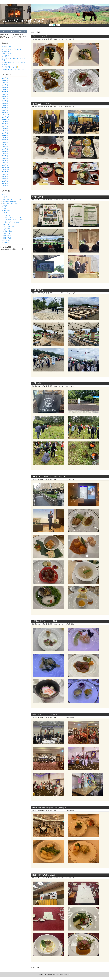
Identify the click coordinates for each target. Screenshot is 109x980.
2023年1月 (5, 165)
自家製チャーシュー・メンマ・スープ (14, 62)
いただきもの (71, 200)
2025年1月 (5, 112)
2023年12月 (6, 140)
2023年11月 (6, 142)
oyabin (56, 39)
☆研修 (4, 208)
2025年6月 (5, 101)
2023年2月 (5, 163)
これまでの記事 (5, 249)
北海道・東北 (7, 231)
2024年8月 (5, 124)
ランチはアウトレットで (10, 67)
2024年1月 (5, 138)
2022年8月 (5, 176)
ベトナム (6, 224)
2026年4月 (5, 78)
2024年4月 (5, 131)
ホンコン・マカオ (8, 227)
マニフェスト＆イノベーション (12, 199)
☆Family (5, 195)
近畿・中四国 (7, 236)
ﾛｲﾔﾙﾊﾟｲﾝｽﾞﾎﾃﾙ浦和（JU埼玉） (46, 875)
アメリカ (6, 213)
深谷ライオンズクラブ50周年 (45, 714)
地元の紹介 (71, 624)
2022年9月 (5, 174)
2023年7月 (5, 151)
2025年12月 (6, 87)
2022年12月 (6, 167)
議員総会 (5, 65)
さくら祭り (6, 56)
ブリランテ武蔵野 (40, 36)
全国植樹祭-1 (38, 383)
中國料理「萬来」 (8, 47)
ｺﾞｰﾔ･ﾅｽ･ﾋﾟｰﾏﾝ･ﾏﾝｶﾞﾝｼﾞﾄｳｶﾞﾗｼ (12, 49)
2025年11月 (6, 90)
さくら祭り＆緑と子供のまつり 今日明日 (14, 59)
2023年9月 (5, 147)
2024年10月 (6, 119)
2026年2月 (5, 83)
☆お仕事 (5, 197)
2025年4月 (5, 106)
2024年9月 (5, 122)
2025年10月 (6, 92)
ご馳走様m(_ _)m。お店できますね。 (13, 69)
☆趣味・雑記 (71, 39)
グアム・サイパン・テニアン (12, 217)
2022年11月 (6, 170)
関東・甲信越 (7, 238)
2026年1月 (5, 85)
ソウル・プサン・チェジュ (11, 222)
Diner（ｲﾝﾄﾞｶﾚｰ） (8, 54)
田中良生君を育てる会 (42, 104)
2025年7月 (5, 99)
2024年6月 (5, 129)
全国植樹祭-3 (38, 197)
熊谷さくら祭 (6, 51)
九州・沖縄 (6, 229)
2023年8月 (5, 149)
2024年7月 (5, 126)
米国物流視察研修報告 (9, 201)
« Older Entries (35, 968)
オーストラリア (8, 215)
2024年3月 (5, 133)
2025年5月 (5, 103)
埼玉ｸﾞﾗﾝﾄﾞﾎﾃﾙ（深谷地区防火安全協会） (50, 808)
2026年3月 (5, 80)
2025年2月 (5, 110)
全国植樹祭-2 (38, 290)
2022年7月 (5, 179)
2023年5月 (5, 156)
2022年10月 (6, 172)
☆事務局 (5, 206)
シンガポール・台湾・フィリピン (13, 220)
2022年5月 (5, 183)
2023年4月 (5, 158)
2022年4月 (5, 186)
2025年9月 (5, 94)
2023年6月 (5, 154)
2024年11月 (6, 117)
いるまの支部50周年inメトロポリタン (48, 476)
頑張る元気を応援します (10, 204)
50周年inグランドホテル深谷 (44, 621)
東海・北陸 (6, 233)
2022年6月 (5, 181)
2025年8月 (5, 96)
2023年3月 (5, 160)
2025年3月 (5, 108)
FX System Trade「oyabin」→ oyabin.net (12, 38)
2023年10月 (6, 144)
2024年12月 (6, 115)
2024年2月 (5, 135)
